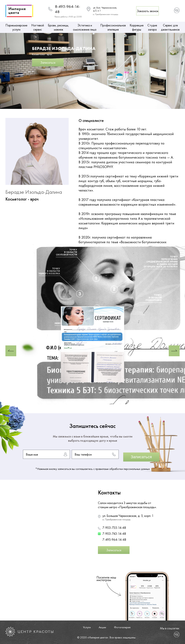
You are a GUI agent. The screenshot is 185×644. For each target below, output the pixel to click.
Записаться (48, 62)
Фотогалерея (122, 627)
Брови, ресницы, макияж (58, 27)
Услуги (87, 627)
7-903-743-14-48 (114, 534)
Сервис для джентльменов (170, 27)
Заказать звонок (148, 11)
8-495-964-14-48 (67, 9)
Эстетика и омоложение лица (85, 27)
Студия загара (152, 27)
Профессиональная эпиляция (113, 27)
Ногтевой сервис (38, 27)
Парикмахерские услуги (16, 27)
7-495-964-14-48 (114, 540)
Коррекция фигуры (137, 27)
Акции (102, 627)
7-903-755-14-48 (114, 528)
